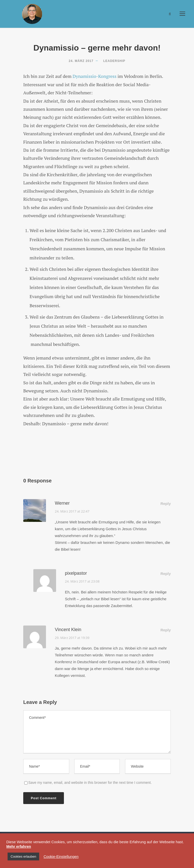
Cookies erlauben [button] (23, 856)
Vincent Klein (68, 630)
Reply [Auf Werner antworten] (166, 504)
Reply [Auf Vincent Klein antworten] (166, 630)
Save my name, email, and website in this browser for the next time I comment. (90, 783)
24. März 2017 (81, 61)
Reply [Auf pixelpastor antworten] (166, 574)
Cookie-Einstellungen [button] (61, 857)
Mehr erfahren (19, 847)
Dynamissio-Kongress (94, 76)
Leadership (114, 61)
